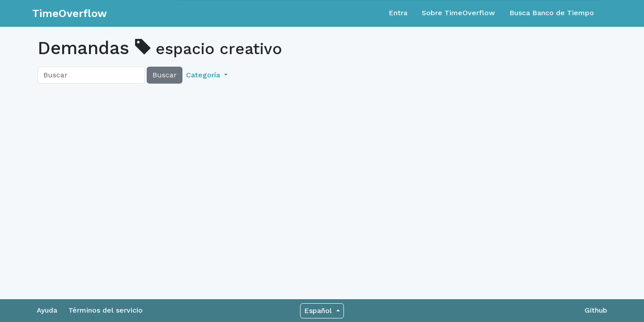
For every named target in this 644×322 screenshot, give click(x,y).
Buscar (165, 75)
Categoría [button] (204, 75)
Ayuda (47, 310)
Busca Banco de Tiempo (552, 13)
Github (596, 310)
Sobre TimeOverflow (458, 13)
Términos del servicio (106, 310)
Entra (398, 13)
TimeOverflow (70, 13)
